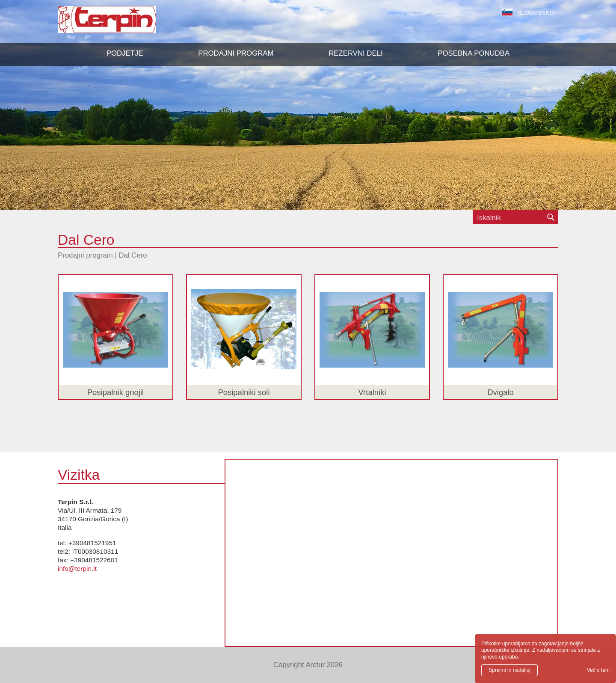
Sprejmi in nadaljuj (509, 670)
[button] (236, 53)
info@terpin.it (77, 569)
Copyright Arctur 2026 (308, 665)
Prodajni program (85, 255)
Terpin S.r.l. (122, 24)
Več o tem (598, 670)
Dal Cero (133, 255)
